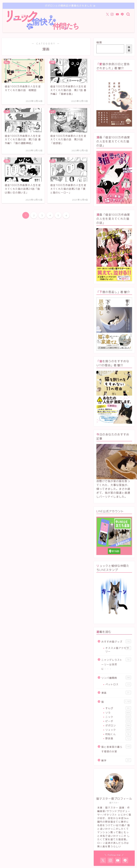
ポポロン (118, 726)
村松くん (118, 734)
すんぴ (118, 708)
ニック (118, 717)
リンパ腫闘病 (116, 678)
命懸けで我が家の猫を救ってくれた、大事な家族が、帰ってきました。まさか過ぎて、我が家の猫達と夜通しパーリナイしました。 (113, 489)
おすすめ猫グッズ (116, 641)
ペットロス (118, 684)
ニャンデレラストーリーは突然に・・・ (116, 664)
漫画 (116, 693)
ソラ (118, 713)
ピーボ (118, 721)
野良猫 (118, 738)
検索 (99, 42)
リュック (118, 730)
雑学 (116, 760)
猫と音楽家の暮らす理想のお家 (116, 749)
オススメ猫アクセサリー (118, 650)
